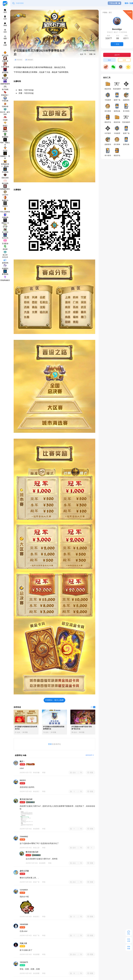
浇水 (109, 60)
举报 (44, 772)
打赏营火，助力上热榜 (54, 700)
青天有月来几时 (32, 852)
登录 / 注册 (129, 3)
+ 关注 (117, 44)
